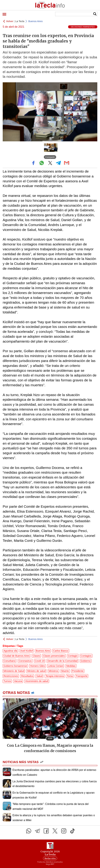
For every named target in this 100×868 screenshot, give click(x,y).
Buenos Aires (35, 21)
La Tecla (20, 21)
